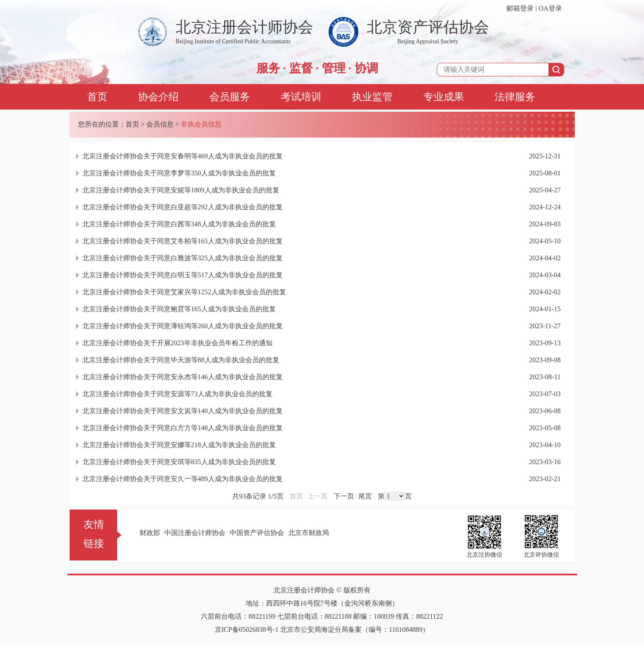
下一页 (344, 496)
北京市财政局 (309, 533)
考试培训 (301, 97)
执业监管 (372, 97)
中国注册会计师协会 (195, 533)
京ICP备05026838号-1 (247, 630)
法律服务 (515, 97)
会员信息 (160, 124)
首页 (97, 97)
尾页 (365, 496)
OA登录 (550, 8)
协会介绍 (158, 97)
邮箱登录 (520, 8)
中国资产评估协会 (257, 533)
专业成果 (444, 97)
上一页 (318, 496)
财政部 (150, 533)
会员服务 (230, 97)
